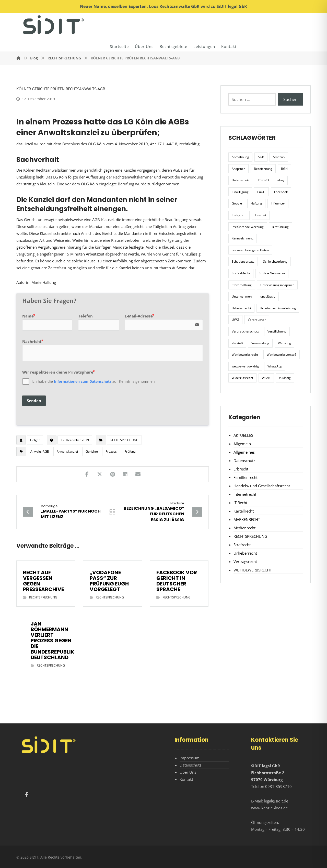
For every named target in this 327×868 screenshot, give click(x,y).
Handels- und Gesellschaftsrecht (262, 486)
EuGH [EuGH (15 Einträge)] (261, 192)
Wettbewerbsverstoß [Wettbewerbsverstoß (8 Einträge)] (282, 355)
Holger (35, 440)
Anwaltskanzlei (67, 451)
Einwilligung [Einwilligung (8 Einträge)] (240, 192)
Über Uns (188, 772)
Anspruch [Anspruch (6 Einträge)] (238, 169)
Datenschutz (244, 461)
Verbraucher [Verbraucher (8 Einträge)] (257, 320)
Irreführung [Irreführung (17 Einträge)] (281, 227)
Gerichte (92, 451)
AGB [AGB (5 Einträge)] (261, 157)
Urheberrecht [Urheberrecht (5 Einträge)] (241, 308)
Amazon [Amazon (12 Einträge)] (279, 157)
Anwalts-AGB (40, 451)
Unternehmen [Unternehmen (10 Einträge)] (242, 296)
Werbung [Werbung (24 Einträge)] (284, 343)
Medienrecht (244, 528)
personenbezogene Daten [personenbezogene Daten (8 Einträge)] (250, 250)
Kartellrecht (244, 511)
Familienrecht (246, 477)
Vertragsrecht (245, 561)
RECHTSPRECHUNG (124, 440)
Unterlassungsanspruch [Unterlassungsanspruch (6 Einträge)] (277, 285)
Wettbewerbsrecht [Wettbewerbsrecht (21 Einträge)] (245, 355)
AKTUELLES (243, 435)
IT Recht (240, 503)
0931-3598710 (278, 786)
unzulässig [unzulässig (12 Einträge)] (268, 296)
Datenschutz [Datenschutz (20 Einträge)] (241, 180)
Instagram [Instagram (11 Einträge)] (239, 215)
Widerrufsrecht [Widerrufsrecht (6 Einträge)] (242, 378)
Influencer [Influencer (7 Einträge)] (278, 203)
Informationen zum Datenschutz (83, 382)
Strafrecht (242, 545)
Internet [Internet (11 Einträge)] (261, 215)
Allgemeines (244, 452)
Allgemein (242, 444)
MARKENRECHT (247, 519)
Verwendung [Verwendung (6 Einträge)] (260, 343)
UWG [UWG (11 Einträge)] (235, 320)
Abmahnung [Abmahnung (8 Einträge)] (240, 157)
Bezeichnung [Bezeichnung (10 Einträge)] (263, 169)
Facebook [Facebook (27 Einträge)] (281, 192)
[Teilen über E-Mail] (138, 474)
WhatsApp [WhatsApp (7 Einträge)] (275, 366)
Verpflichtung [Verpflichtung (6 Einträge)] (277, 331)
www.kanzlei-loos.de (269, 808)
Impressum (190, 758)
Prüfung (130, 451)
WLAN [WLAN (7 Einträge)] (266, 378)
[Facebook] (27, 795)
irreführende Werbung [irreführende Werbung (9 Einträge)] (248, 227)
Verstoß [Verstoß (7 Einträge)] (237, 343)
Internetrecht (245, 494)
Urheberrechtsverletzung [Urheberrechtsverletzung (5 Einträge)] (278, 308)
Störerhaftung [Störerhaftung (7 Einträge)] (242, 285)
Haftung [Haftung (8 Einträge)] (256, 203)
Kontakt (186, 779)
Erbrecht (241, 469)
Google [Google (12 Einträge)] (237, 203)
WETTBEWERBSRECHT (253, 570)
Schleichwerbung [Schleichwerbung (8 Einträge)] (275, 261)
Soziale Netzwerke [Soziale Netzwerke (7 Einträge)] (272, 273)
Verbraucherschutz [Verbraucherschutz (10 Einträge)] (245, 331)
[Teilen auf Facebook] (87, 474)
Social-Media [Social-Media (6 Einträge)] (241, 273)
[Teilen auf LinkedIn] (125, 474)
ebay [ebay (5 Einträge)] (281, 180)
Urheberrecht (245, 553)
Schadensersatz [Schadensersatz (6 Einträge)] (243, 261)
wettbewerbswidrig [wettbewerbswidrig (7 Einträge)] (245, 366)
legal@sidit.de (276, 801)
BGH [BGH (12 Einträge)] (284, 169)
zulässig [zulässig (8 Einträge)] (285, 378)
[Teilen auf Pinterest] (112, 474)
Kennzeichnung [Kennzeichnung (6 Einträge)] (243, 238)
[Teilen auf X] (100, 474)
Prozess (111, 451)
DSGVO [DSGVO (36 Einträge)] (264, 180)
